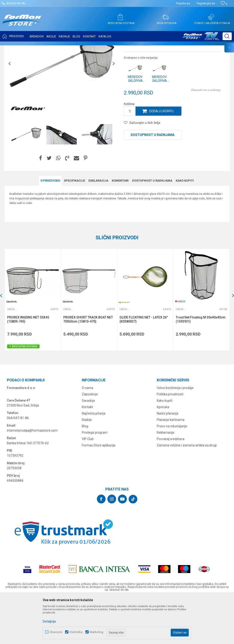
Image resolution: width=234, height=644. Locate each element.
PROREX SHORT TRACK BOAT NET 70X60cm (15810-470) (88, 365)
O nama (88, 433)
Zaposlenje (90, 440)
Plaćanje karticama (171, 465)
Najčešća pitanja (94, 459)
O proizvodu (50, 226)
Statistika (76, 632)
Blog (85, 472)
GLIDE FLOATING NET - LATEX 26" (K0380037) (144, 365)
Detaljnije (49, 621)
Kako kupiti (185, 226)
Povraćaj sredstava (171, 484)
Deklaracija (98, 226)
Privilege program (95, 478)
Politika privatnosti (170, 440)
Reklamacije (166, 478)
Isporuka (163, 452)
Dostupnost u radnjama (153, 180)
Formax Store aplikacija (99, 491)
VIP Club (88, 484)
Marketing (97, 632)
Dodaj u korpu (161, 156)
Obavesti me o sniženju (206, 136)
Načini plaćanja (168, 459)
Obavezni (56, 632)
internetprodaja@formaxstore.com (32, 476)
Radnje (87, 465)
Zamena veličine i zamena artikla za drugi (187, 491)
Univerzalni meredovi (85, 48)
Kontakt (87, 452)
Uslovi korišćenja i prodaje (175, 433)
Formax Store (13, 48)
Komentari (120, 226)
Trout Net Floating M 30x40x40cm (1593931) (201, 365)
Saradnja (88, 446)
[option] (62, 109)
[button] (227, 36)
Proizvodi (31, 48)
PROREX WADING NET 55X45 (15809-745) (28, 365)
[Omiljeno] (224, 4)
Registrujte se (206, 3)
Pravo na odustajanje (172, 472)
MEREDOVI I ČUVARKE (54, 48)
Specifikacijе (74, 226)
